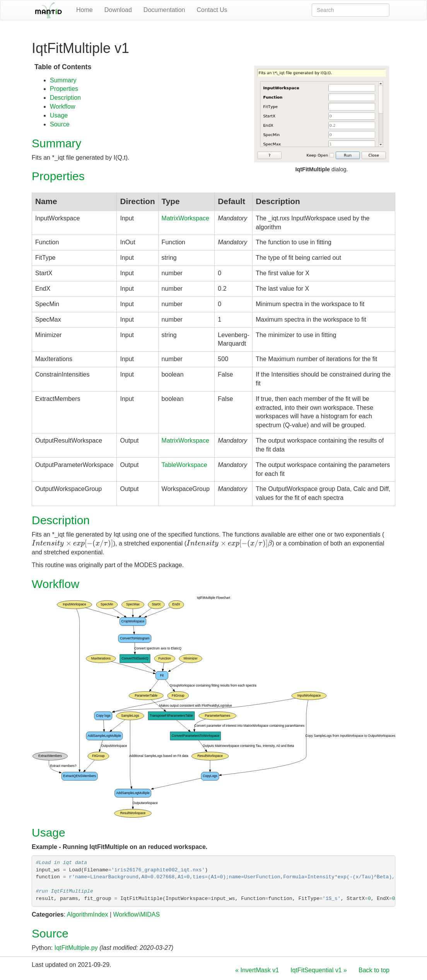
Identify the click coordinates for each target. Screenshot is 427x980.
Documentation (164, 10)
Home (85, 10)
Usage (59, 115)
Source (60, 124)
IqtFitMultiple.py (76, 948)
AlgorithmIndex (88, 914)
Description (65, 98)
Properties (64, 89)
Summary (63, 80)
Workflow (63, 107)
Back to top (374, 970)
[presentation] (73, 543)
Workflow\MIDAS (136, 914)
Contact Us (212, 10)
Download (118, 10)
